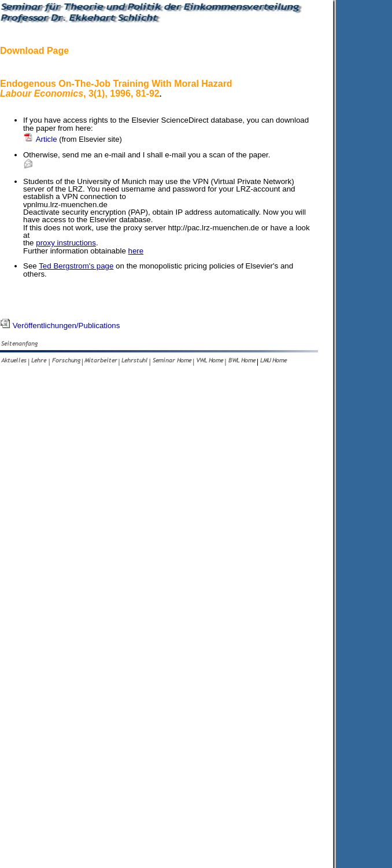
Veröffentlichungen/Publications (60, 325)
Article (73, 139)
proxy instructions (66, 243)
